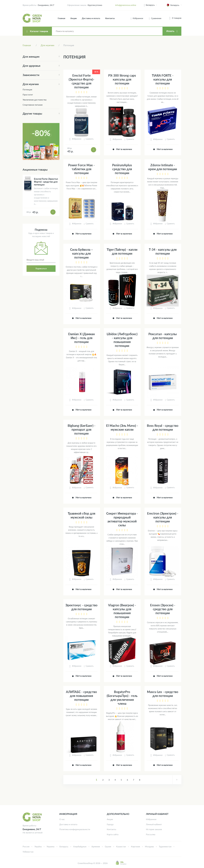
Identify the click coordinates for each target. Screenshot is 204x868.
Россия (26, 846)
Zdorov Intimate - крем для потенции (163, 167)
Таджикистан (165, 846)
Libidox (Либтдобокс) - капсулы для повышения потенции (122, 340)
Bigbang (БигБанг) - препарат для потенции (82, 429)
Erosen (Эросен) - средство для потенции (163, 609)
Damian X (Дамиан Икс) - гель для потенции (82, 338)
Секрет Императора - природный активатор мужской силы (122, 519)
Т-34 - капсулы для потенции (163, 251)
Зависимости (31, 75)
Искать (170, 31)
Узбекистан (28, 852)
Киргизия (136, 846)
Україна (38, 846)
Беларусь (150, 5)
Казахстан (121, 846)
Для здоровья (31, 66)
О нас (62, 819)
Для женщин (31, 56)
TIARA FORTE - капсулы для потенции (163, 79)
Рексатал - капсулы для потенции (163, 336)
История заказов (154, 829)
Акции (74, 18)
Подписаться (41, 269)
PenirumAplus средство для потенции (122, 169)
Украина (50, 846)
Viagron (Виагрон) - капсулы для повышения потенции (122, 611)
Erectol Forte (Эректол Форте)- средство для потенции (82, 81)
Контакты (110, 18)
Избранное (151, 819)
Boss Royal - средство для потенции (163, 427)
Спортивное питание (33, 105)
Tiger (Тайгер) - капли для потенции (122, 251)
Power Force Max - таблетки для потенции (81, 169)
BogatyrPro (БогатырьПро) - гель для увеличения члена (122, 698)
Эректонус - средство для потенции (81, 607)
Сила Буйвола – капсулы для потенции (82, 253)
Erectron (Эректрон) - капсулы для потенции (163, 517)
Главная (61, 18)
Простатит (28, 95)
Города (110, 824)
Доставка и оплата (91, 18)
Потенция (27, 89)
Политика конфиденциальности (75, 829)
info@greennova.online (126, 5)
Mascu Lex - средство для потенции (163, 694)
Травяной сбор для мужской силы (82, 515)
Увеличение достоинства (35, 100)
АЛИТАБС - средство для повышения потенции (81, 696)
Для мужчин (31, 84)
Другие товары (32, 113)
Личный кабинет (154, 824)
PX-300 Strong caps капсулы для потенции (122, 79)
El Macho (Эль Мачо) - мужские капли (122, 427)
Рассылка (151, 834)
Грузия (108, 846)
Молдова (149, 846)
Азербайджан (80, 846)
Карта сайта (113, 834)
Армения (96, 846)
